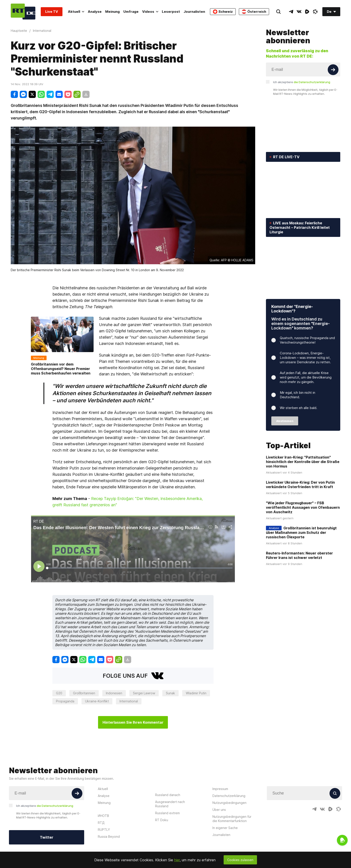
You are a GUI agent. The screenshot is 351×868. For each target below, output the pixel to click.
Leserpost (171, 12)
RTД (101, 823)
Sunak (170, 693)
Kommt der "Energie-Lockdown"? (292, 309)
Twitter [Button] (47, 837)
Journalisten (194, 12)
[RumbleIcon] (307, 12)
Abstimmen (285, 421)
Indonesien (114, 693)
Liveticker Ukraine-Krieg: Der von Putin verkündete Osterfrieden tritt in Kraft (300, 485)
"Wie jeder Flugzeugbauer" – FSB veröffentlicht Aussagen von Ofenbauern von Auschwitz (303, 507)
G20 (59, 693)
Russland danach (168, 795)
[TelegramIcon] (291, 12)
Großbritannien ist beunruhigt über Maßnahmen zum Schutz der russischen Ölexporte (301, 532)
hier (177, 860)
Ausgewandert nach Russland (170, 804)
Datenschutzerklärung (229, 796)
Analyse (95, 12)
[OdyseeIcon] (315, 12)
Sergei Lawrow (144, 693)
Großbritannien (84, 693)
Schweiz (223, 12)
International (129, 701)
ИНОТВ (103, 816)
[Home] (23, 12)
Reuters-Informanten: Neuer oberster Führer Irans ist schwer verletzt (299, 555)
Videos (150, 12)
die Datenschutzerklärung (312, 82)
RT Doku (162, 820)
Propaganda (65, 701)
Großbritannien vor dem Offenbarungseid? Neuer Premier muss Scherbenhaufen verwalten (61, 369)
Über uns (219, 810)
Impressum (220, 789)
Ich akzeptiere (302, 82)
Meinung (112, 12)
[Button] (333, 70)
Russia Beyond (109, 837)
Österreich (254, 12)
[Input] (303, 69)
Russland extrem (167, 813)
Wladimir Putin (196, 693)
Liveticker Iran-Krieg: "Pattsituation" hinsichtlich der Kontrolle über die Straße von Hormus (303, 462)
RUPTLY (104, 830)
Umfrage (131, 12)
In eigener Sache (225, 828)
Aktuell (76, 12)
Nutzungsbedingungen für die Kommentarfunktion (232, 819)
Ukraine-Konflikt (97, 701)
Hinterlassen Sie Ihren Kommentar (133, 722)
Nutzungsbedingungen (229, 803)
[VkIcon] (299, 12)
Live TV (52, 12)
